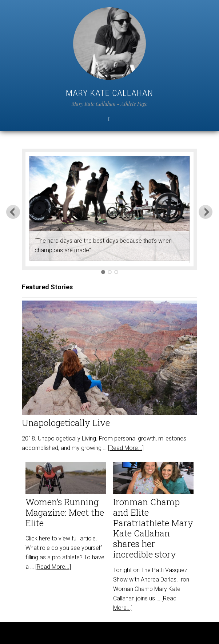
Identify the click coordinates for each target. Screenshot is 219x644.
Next (206, 212)
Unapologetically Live (66, 423)
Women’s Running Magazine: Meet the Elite (65, 512)
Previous (13, 212)
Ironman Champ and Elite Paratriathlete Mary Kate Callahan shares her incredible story (153, 528)
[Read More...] (126, 448)
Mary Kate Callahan (109, 93)
